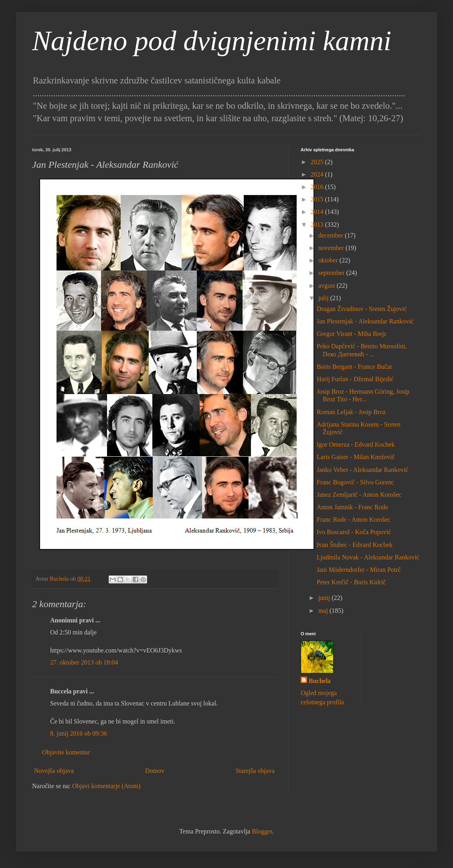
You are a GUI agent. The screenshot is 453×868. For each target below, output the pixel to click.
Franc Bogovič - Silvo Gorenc (355, 482)
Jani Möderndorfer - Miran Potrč (359, 570)
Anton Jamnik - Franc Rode (352, 507)
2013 (318, 225)
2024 (318, 174)
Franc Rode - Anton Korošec (354, 519)
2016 (318, 187)
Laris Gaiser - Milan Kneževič (356, 457)
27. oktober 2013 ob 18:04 (84, 662)
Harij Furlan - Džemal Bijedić (355, 379)
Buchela (320, 681)
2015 (318, 199)
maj (324, 611)
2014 (318, 212)
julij (324, 298)
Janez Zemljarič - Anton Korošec (359, 495)
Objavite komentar (66, 752)
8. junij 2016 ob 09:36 (79, 733)
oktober (329, 260)
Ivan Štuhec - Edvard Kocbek (355, 545)
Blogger (262, 831)
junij (325, 598)
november (332, 248)
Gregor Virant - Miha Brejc (352, 334)
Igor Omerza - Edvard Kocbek (356, 444)
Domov (155, 771)
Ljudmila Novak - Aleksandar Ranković (368, 557)
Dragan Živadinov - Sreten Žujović (362, 309)
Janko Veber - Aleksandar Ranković (363, 470)
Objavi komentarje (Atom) (106, 786)
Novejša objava (54, 771)
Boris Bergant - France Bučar (354, 367)
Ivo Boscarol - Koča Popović (354, 532)
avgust (328, 286)
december (332, 235)
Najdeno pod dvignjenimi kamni (212, 41)
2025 (318, 162)
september (332, 273)
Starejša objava (255, 771)
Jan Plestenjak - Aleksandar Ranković (365, 321)
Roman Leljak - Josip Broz (351, 412)
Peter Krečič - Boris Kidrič (351, 582)
